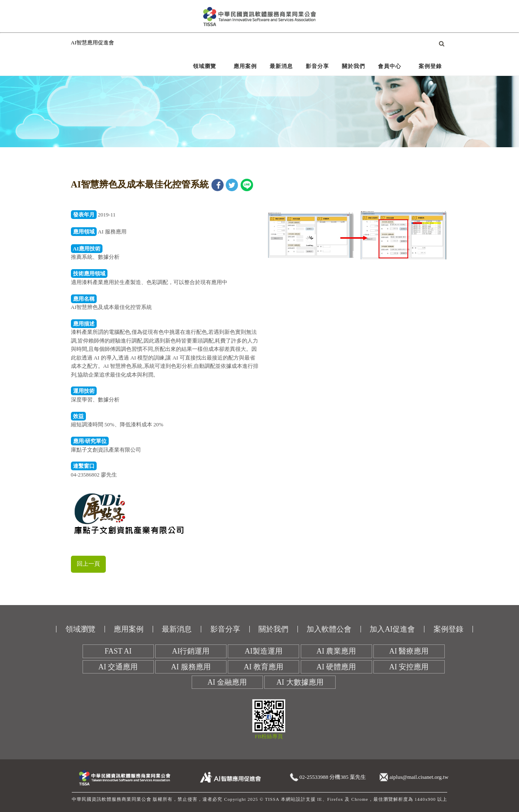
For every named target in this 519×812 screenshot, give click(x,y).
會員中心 (390, 66)
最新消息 (281, 66)
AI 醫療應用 (409, 651)
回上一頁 (88, 564)
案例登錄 (430, 66)
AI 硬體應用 (336, 667)
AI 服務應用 (191, 667)
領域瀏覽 (205, 66)
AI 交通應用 (118, 667)
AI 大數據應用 (300, 682)
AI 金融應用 (227, 682)
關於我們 (353, 66)
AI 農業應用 (336, 651)
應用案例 (245, 66)
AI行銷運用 (191, 651)
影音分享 (317, 66)
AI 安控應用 (409, 667)
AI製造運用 (264, 651)
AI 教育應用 (264, 667)
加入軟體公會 (329, 629)
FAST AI (118, 651)
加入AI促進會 (392, 629)
